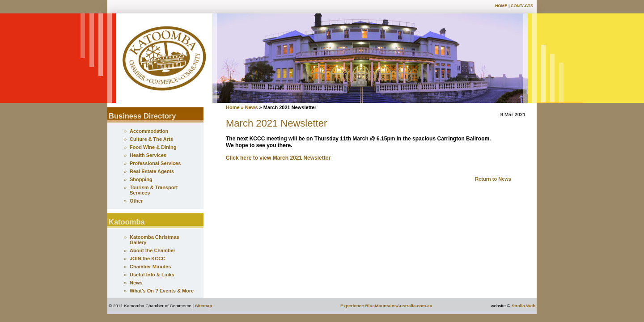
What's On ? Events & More (162, 291)
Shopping (141, 179)
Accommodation (149, 131)
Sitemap (203, 306)
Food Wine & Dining (153, 147)
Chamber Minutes (150, 267)
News (136, 283)
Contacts (522, 6)
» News (250, 107)
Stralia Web (524, 306)
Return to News (493, 179)
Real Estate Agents (152, 171)
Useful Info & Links (152, 275)
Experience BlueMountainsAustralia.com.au (386, 306)
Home (501, 6)
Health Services (148, 155)
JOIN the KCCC (148, 258)
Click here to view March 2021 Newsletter (278, 158)
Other (136, 201)
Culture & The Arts (151, 139)
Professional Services (155, 163)
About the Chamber (153, 250)
